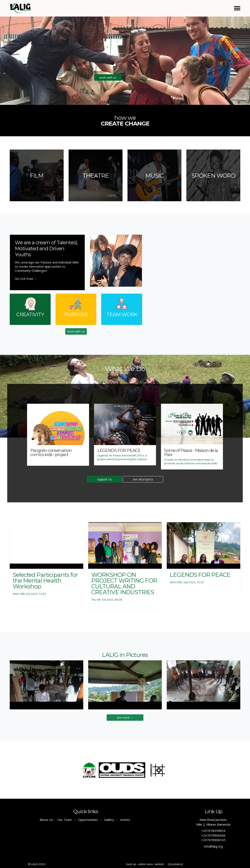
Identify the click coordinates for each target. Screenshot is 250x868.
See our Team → (26, 279)
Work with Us (76, 331)
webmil (159, 864)
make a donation (139, 77)
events (125, 820)
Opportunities (88, 820)
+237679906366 (213, 835)
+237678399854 (213, 831)
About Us (46, 820)
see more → (125, 718)
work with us (108, 77)
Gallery (109, 820)
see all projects (143, 479)
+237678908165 (213, 840)
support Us (104, 479)
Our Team (65, 820)
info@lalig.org (213, 846)
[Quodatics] (176, 864)
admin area (145, 864)
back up (131, 864)
